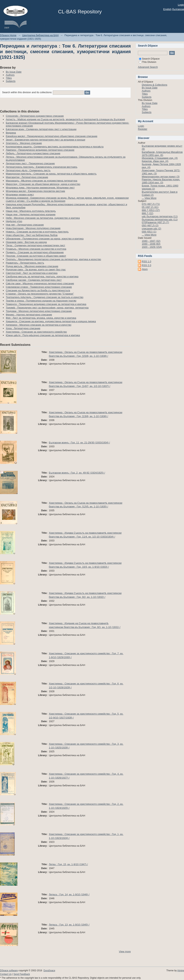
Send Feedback (22, 974)
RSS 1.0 (146, 261)
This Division (148, 62)
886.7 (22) (147, 213)
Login (181, 5)
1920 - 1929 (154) (152, 247)
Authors (10, 75)
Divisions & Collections (155, 85)
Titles (9, 78)
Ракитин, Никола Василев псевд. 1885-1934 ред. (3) (161, 181)
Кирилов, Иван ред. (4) (155, 161)
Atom (145, 269)
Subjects (11, 81)
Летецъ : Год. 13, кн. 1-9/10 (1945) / (69, 925)
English (167, 9)
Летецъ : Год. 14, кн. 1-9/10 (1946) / (69, 894)
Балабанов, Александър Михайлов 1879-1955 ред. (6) (162, 154)
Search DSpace (149, 59)
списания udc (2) (151, 229)
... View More (149, 198)
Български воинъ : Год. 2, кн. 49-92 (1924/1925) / (77, 473)
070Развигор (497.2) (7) (155, 222)
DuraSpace (49, 971)
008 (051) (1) (149, 232)
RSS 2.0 (146, 265)
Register (143, 129)
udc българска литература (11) (160, 216)
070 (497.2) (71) (151, 204)
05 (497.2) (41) (150, 207)
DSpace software (9, 971)
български (178, 9)
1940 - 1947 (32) (151, 241)
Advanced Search (148, 67)
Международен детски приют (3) (161, 177)
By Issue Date (14, 72)
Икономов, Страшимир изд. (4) (160, 158)
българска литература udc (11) (160, 219)
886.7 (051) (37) (151, 210)
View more (125, 951)
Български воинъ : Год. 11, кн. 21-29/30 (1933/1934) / (79, 443)
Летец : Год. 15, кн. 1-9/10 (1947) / (68, 864)
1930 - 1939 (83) (151, 244)
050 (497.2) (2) (150, 225)
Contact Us (6, 974)
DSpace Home (8, 35)
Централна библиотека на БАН (40, 35)
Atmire (181, 971)
